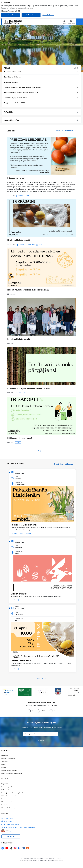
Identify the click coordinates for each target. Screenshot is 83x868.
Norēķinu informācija (8, 758)
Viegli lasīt (5, 784)
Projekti (4, 764)
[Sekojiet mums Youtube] (7, 848)
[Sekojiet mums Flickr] (19, 848)
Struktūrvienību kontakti (9, 770)
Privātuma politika (7, 787)
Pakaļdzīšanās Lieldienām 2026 (24, 525)
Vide (25, 393)
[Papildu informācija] (11, 831)
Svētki (28, 196)
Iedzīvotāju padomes (8, 805)
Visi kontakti (11, 836)
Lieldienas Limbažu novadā (19, 240)
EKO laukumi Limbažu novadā (20, 438)
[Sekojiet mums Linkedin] (23, 848)
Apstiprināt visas (31, 15)
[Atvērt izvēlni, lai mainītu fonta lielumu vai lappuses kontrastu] (71, 22)
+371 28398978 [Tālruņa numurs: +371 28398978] (9, 821)
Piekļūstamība (6, 790)
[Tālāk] (79, 692)
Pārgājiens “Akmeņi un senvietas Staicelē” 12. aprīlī (29, 388)
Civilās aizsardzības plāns (9, 796)
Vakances (4, 761)
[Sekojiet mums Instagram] (15, 848)
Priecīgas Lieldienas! (16, 178)
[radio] (30, 711)
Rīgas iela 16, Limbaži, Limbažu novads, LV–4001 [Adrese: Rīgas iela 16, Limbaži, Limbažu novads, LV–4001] (19, 827)
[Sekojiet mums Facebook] (3, 848)
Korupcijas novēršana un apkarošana (13, 793)
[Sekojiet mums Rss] (27, 848)
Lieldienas (20, 196)
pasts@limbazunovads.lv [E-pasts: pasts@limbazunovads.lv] (12, 824)
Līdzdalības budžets (8, 802)
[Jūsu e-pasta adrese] (41, 734)
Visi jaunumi (42, 451)
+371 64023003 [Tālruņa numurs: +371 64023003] (9, 818)
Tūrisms (19, 393)
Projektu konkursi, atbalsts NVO (12, 773)
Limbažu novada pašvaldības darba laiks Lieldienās (28, 290)
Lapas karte (5, 799)
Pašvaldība (5, 755)
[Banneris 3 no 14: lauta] (42, 692)
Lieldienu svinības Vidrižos (22, 661)
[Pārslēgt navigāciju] (80, 22)
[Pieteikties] (41, 740)
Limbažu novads (31, 245)
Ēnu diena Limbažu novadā (19, 339)
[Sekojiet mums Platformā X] (11, 848)
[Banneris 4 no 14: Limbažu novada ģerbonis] (58, 692)
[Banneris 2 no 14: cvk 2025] (25, 692)
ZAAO (18, 442)
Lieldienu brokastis (19, 594)
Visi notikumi (41, 679)
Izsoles (4, 767)
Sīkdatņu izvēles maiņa (9, 808)
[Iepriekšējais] (4, 692)
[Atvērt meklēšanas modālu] (64, 22)
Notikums (15, 533)
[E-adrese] (5, 831)
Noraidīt (11, 15)
